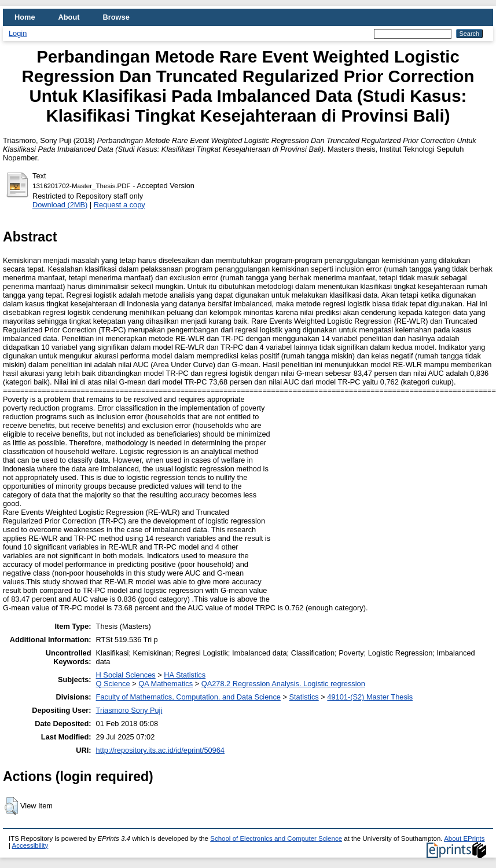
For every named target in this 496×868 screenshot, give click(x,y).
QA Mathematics (166, 684)
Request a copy (120, 205)
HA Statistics (185, 675)
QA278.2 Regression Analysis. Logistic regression (283, 684)
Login (18, 33)
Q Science (113, 684)
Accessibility (30, 845)
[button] (11, 806)
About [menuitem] (69, 17)
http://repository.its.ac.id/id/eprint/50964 (160, 750)
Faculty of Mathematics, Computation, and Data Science (188, 697)
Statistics (304, 697)
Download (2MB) (60, 205)
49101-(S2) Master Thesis (370, 697)
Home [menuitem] (25, 17)
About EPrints (464, 838)
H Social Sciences (126, 675)
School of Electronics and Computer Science (276, 838)
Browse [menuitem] (116, 17)
